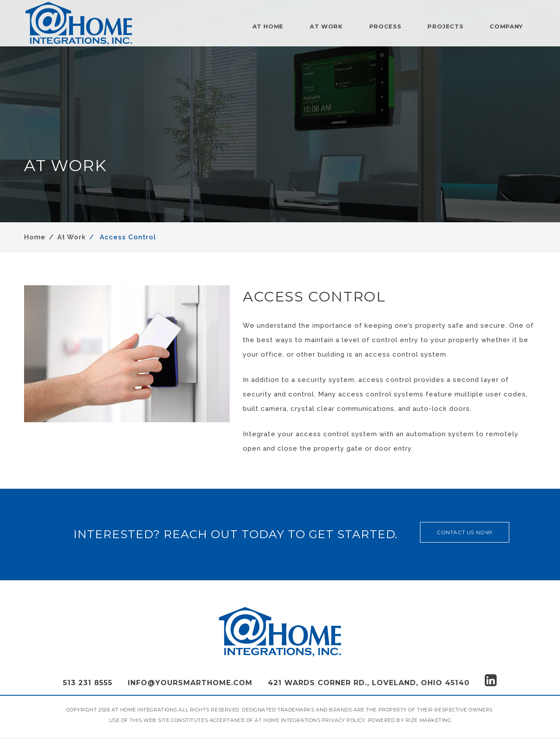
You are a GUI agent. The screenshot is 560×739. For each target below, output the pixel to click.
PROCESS (385, 26)
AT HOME (268, 26)
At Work (72, 237)
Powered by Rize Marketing (410, 720)
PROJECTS (445, 26)
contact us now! (465, 532)
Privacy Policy (344, 720)
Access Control (127, 237)
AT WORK (326, 26)
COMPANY (506, 26)
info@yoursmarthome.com (190, 683)
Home (35, 237)
